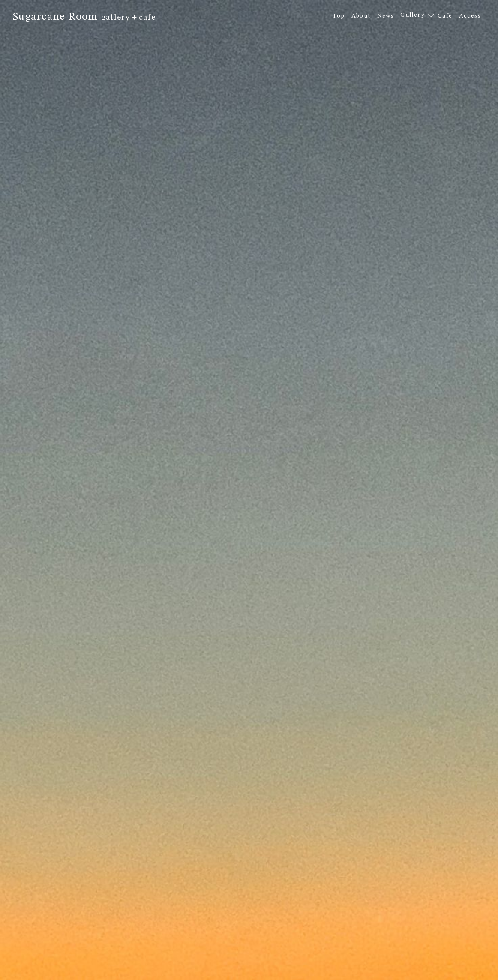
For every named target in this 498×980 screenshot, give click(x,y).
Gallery (412, 15)
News (386, 16)
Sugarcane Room (84, 17)
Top (339, 16)
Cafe (445, 16)
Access (470, 16)
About (361, 16)
